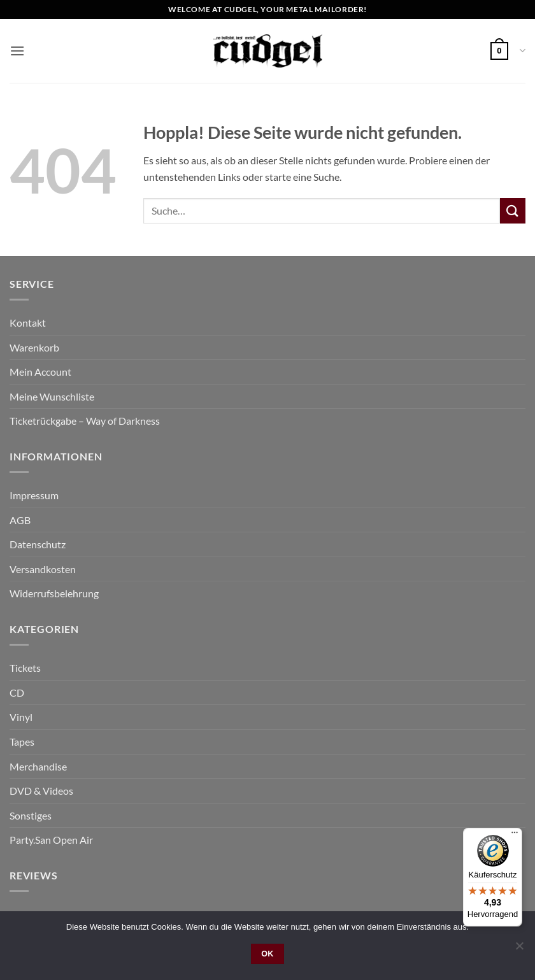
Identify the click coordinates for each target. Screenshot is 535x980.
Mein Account (40, 372)
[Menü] (515, 835)
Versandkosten (43, 569)
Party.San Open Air (51, 840)
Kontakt (28, 323)
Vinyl (21, 717)
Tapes (22, 742)
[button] (17, 51)
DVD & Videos (41, 791)
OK (267, 954)
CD (17, 692)
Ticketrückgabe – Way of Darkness (85, 421)
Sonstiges (31, 815)
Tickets (25, 668)
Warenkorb (34, 347)
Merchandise (38, 766)
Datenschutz (38, 544)
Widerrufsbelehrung (54, 593)
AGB (20, 520)
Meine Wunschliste (52, 396)
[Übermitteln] (513, 210)
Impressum (34, 495)
